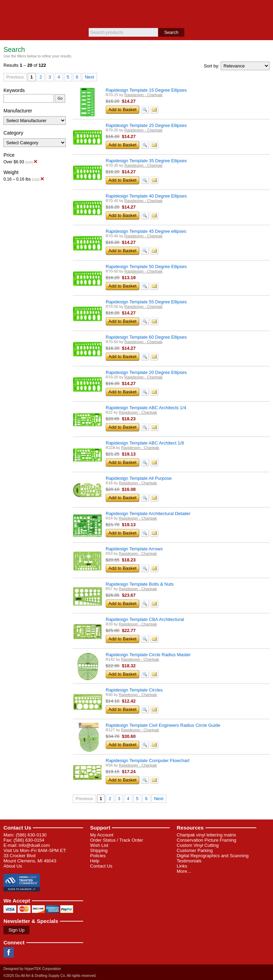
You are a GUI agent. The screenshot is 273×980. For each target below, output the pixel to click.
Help (95, 861)
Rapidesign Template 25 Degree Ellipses (146, 125)
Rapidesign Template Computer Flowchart (148, 761)
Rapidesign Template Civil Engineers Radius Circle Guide (163, 725)
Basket (264, 11)
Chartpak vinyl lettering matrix (206, 835)
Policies (98, 856)
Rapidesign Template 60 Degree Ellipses (146, 337)
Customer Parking (195, 850)
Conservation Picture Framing (206, 840)
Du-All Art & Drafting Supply (137, 14)
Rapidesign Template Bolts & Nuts (140, 584)
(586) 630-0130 (31, 835)
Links (182, 866)
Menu (9, 11)
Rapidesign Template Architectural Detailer (148, 514)
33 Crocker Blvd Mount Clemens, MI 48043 (30, 858)
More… (184, 871)
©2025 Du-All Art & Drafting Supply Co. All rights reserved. (50, 976)
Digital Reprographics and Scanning (213, 856)
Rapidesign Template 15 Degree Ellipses (146, 90)
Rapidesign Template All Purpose (139, 478)
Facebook (9, 952)
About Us (13, 866)
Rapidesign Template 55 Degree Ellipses (146, 302)
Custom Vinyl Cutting (198, 845)
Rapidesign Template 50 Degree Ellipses (146, 267)
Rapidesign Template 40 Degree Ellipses (146, 196)
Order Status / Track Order (117, 840)
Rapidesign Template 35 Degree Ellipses (146, 161)
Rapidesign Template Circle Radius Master (148, 655)
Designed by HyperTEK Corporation (32, 969)
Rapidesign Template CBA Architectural (145, 619)
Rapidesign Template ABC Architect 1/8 (145, 443)
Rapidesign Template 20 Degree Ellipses (146, 372)
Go (60, 98)
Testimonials (189, 861)
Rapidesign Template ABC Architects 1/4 (146, 408)
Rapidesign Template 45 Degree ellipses (146, 231)
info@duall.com (34, 845)
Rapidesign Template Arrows (134, 549)
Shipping (99, 850)
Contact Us (17, 828)
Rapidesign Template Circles (134, 690)
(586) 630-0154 (29, 840)
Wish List (99, 845)
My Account (102, 835)
